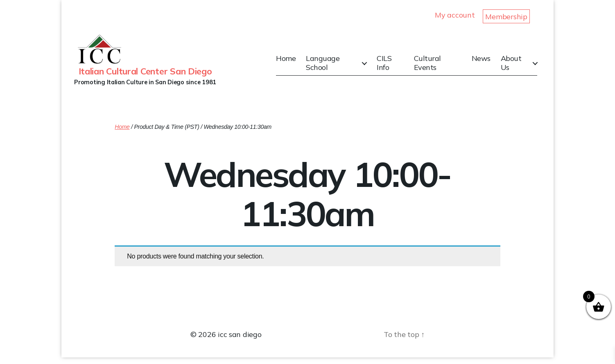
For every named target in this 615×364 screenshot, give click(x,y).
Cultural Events (430, 66)
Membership (506, 17)
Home (292, 62)
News (482, 62)
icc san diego (240, 341)
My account (455, 15)
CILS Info (388, 66)
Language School (328, 66)
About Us (512, 66)
